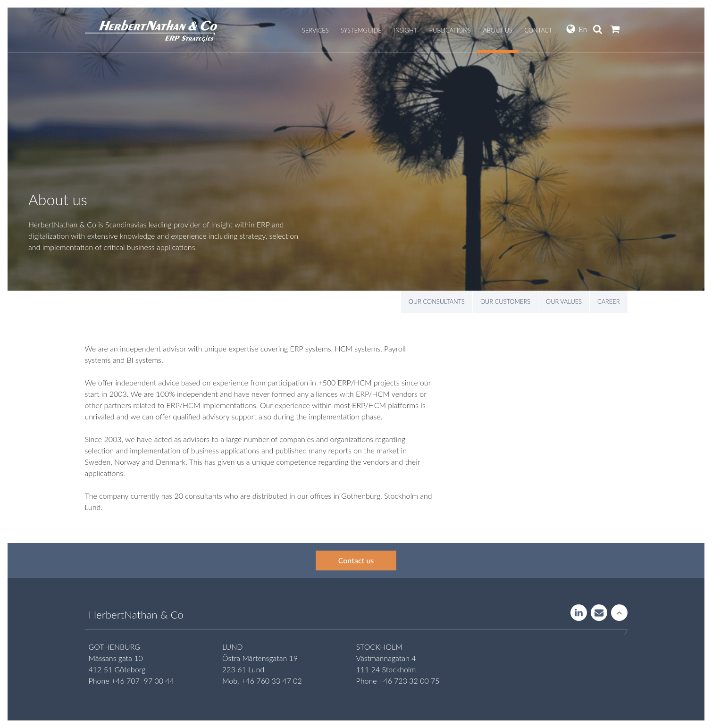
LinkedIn (579, 613)
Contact (538, 30)
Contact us (356, 560)
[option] (356, 149)
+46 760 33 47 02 (272, 681)
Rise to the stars (619, 613)
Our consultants (437, 301)
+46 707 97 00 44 (143, 681)
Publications (450, 30)
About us (498, 30)
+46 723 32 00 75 (409, 681)
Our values (564, 301)
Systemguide (361, 30)
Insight (405, 30)
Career (608, 301)
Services (315, 30)
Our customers (505, 301)
